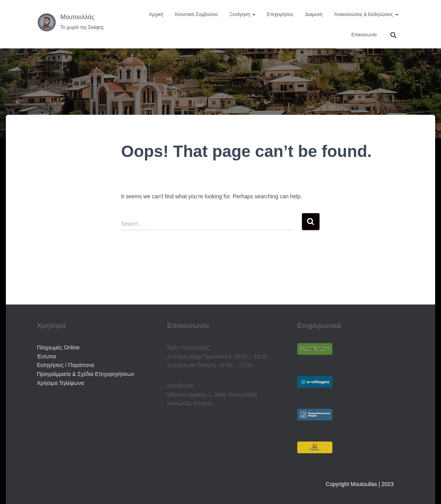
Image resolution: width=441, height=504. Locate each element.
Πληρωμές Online (58, 347)
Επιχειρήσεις (280, 14)
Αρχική (156, 14)
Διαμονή (314, 14)
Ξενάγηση (242, 14)
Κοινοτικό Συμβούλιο (196, 14)
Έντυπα (47, 356)
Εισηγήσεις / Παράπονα (66, 365)
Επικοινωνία (364, 35)
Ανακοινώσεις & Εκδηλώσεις (366, 14)
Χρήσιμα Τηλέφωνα (61, 383)
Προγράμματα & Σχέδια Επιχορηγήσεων (86, 374)
